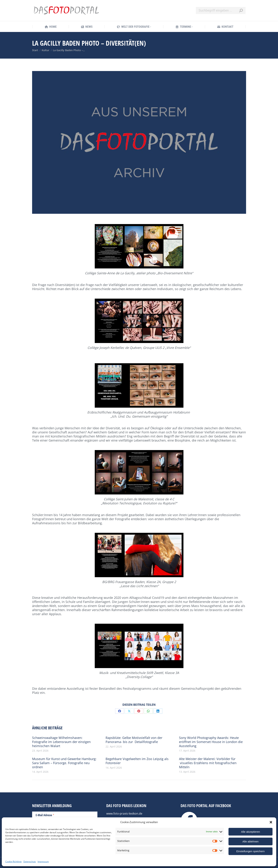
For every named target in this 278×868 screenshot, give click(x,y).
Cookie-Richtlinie (13, 862)
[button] (271, 822)
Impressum (43, 862)
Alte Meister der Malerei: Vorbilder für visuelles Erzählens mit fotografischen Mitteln (208, 763)
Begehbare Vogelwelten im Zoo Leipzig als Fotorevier (137, 761)
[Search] (221, 10)
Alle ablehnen (251, 841)
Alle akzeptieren (251, 832)
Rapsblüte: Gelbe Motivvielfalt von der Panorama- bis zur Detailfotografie (134, 740)
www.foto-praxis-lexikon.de (124, 813)
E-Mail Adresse (45, 815)
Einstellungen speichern (250, 851)
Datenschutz (30, 862)
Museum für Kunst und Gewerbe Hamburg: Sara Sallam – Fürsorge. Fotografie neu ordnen (64, 763)
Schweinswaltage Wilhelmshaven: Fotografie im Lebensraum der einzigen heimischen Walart (61, 742)
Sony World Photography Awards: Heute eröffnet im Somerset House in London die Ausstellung (211, 742)
